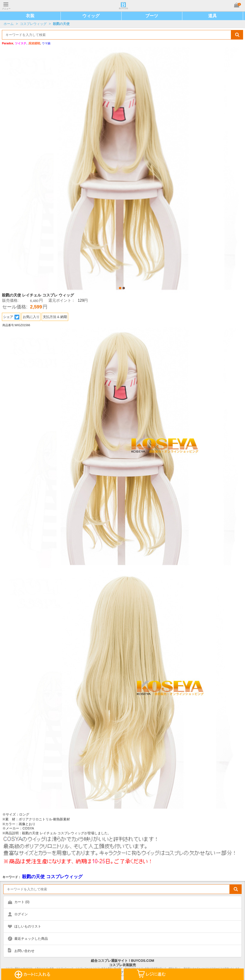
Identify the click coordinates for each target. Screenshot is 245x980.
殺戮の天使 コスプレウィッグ (52, 877)
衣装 (30, 16)
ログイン (21, 914)
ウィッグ (91, 16)
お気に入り (31, 317)
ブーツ (152, 16)
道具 (212, 16)
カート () (22, 902)
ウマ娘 (46, 43)
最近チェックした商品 (31, 939)
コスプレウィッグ (33, 24)
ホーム (9, 24)
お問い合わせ (24, 951)
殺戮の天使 (61, 24)
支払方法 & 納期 (55, 317)
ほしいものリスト (28, 926)
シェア (11, 317)
